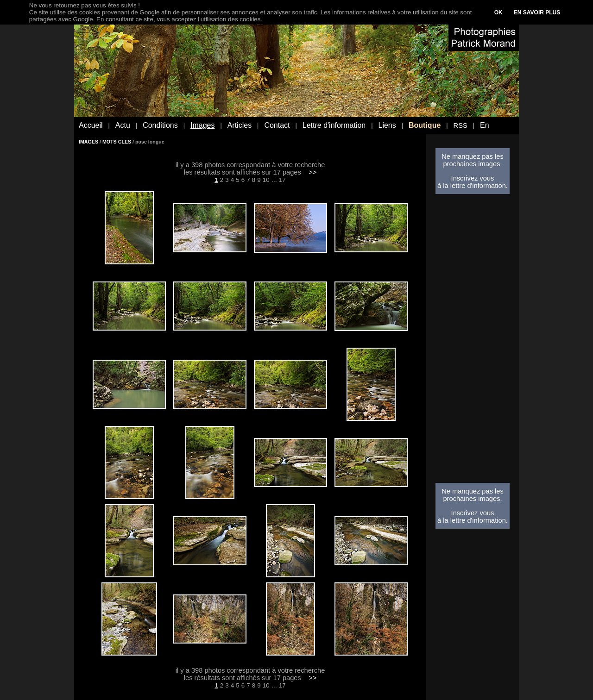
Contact (277, 125)
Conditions (160, 125)
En (485, 125)
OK (498, 12)
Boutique (425, 125)
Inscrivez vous (473, 178)
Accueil (91, 125)
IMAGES (88, 142)
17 (282, 180)
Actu (123, 125)
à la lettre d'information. (473, 186)
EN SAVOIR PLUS (537, 12)
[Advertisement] (473, 341)
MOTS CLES (117, 142)
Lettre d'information (334, 125)
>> (312, 172)
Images (202, 125)
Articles (240, 125)
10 (266, 180)
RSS (461, 125)
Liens (387, 125)
